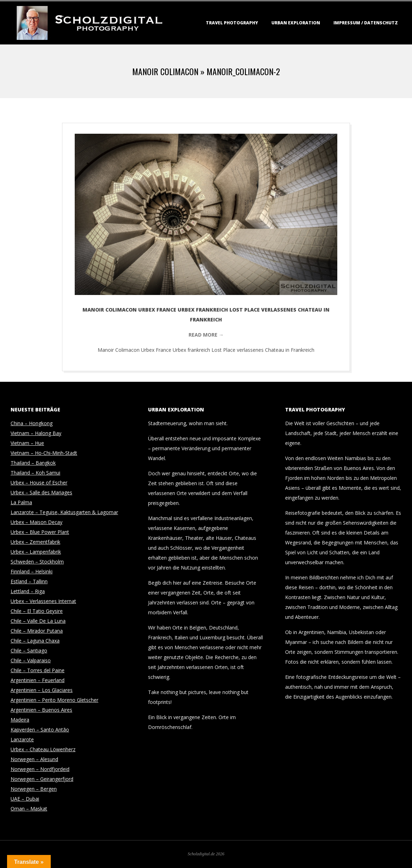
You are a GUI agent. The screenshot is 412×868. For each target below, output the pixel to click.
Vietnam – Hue (27, 443)
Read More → (206, 335)
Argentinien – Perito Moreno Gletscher (54, 700)
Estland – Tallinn (29, 581)
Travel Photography (232, 23)
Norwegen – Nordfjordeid (40, 769)
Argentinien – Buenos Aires (41, 710)
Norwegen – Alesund (34, 759)
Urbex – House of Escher (39, 483)
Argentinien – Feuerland (38, 680)
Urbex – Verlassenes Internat (43, 601)
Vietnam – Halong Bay (36, 433)
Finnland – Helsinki (32, 571)
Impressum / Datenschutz (366, 23)
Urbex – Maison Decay (36, 522)
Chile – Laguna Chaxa (35, 641)
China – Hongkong (32, 423)
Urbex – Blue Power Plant (40, 532)
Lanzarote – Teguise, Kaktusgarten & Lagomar (64, 512)
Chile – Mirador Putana (37, 631)
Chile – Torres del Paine (38, 670)
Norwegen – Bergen (34, 789)
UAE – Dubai (25, 799)
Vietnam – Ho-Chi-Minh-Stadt (44, 453)
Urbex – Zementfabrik (35, 542)
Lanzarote (22, 739)
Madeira (20, 720)
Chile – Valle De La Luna (38, 621)
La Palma (21, 502)
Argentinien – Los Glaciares (42, 690)
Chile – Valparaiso (31, 660)
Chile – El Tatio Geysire (37, 611)
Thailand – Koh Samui (35, 473)
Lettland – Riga (28, 591)
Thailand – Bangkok (33, 463)
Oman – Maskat (29, 809)
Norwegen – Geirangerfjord (42, 779)
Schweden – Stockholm (37, 562)
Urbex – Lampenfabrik (36, 552)
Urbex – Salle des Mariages (41, 492)
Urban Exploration (296, 23)
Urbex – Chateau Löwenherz (43, 749)
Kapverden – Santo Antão (40, 730)
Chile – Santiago (29, 650)
